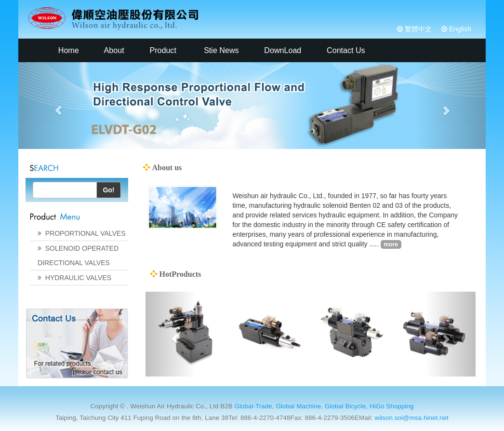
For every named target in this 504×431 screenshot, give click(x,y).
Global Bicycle (345, 406)
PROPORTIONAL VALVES (82, 233)
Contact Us (345, 50)
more (391, 244)
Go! (108, 190)
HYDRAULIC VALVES (74, 278)
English (459, 29)
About (113, 50)
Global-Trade (253, 406)
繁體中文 (417, 29)
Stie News (220, 50)
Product (163, 50)
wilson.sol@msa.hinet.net (411, 418)
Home (67, 50)
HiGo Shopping (391, 406)
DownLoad (282, 50)
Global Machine (298, 406)
